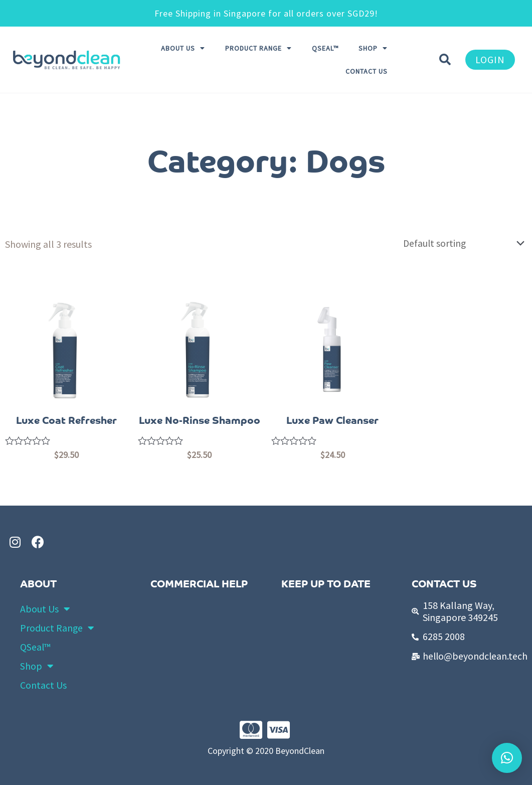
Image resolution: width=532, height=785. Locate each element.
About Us (183, 48)
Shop (373, 48)
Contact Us (367, 71)
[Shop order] (460, 244)
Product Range (258, 48)
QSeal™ (325, 48)
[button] (490, 60)
